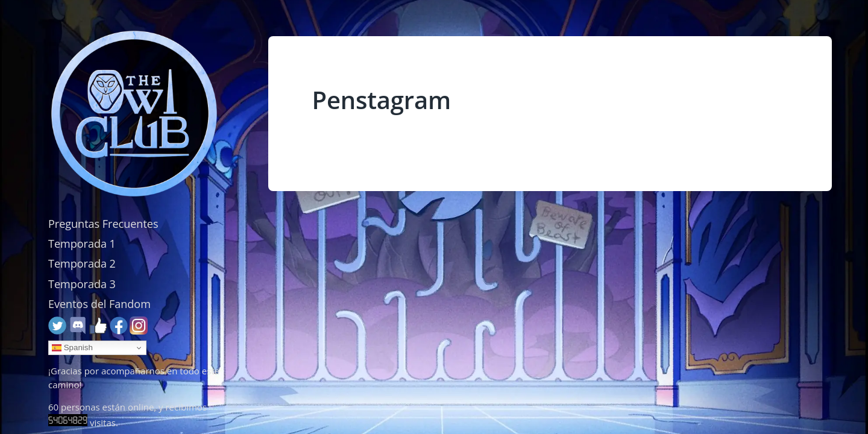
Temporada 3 (82, 284)
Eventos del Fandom (99, 304)
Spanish (72, 348)
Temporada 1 (82, 244)
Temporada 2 (82, 263)
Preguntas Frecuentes (103, 224)
